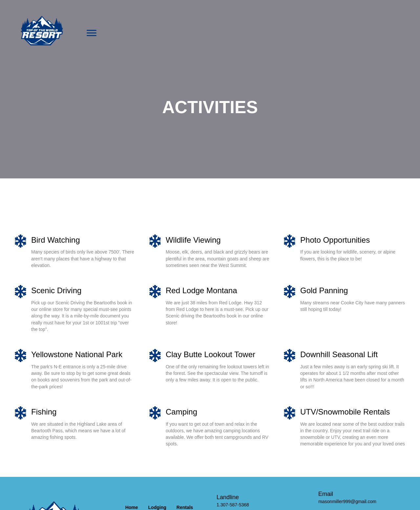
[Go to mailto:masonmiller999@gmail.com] (363, 497)
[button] (92, 33)
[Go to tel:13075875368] (261, 501)
